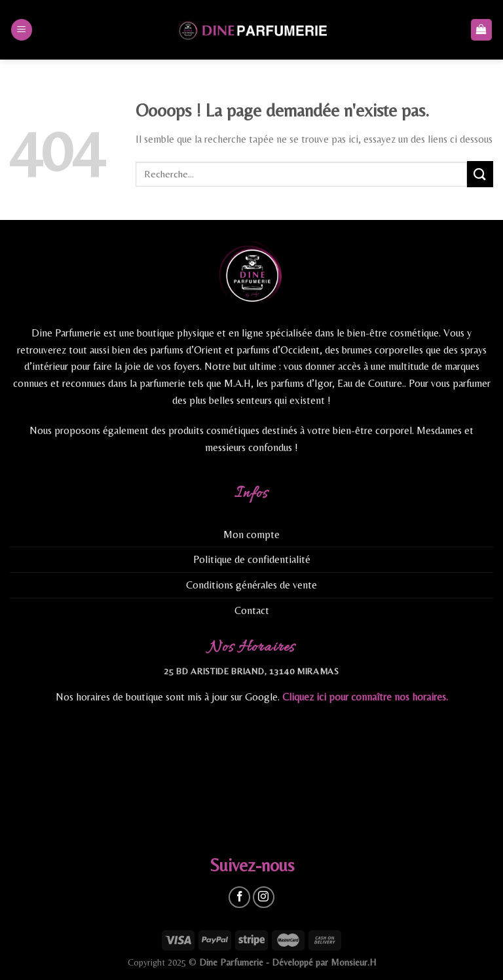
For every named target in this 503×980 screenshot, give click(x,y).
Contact (252, 610)
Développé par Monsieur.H (324, 962)
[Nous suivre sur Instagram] (264, 897)
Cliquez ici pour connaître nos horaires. (365, 697)
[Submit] (480, 174)
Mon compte (251, 535)
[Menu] (22, 30)
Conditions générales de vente (251, 585)
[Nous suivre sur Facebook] (239, 897)
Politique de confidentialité (252, 559)
